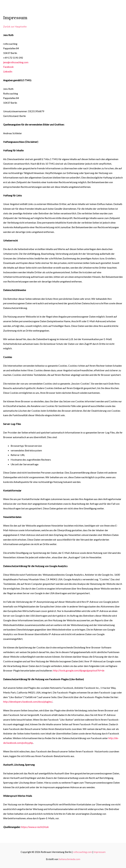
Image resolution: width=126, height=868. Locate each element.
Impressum (100, 852)
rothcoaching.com (82, 852)
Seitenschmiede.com (69, 859)
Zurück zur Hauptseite (15, 27)
